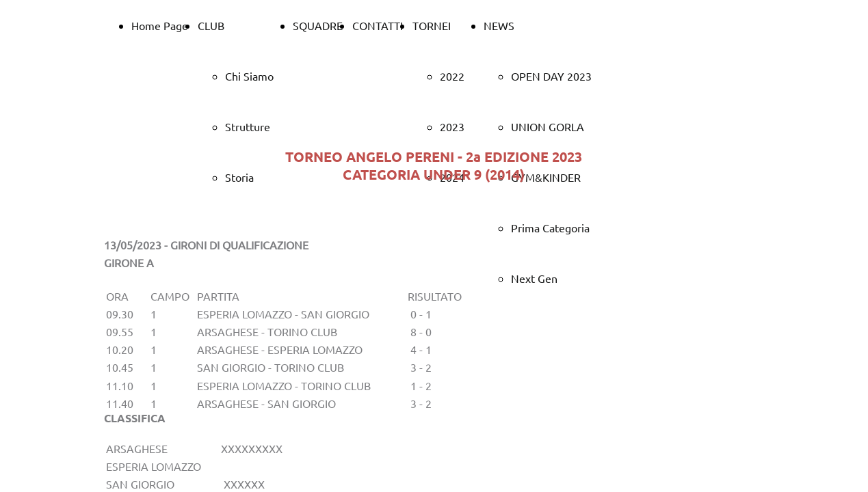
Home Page (160, 25)
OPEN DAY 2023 (551, 76)
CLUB (211, 25)
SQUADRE (318, 25)
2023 (452, 126)
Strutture (248, 126)
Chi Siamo (249, 76)
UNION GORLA (548, 126)
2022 (452, 76)
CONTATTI (378, 25)
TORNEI (432, 25)
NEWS (499, 25)
